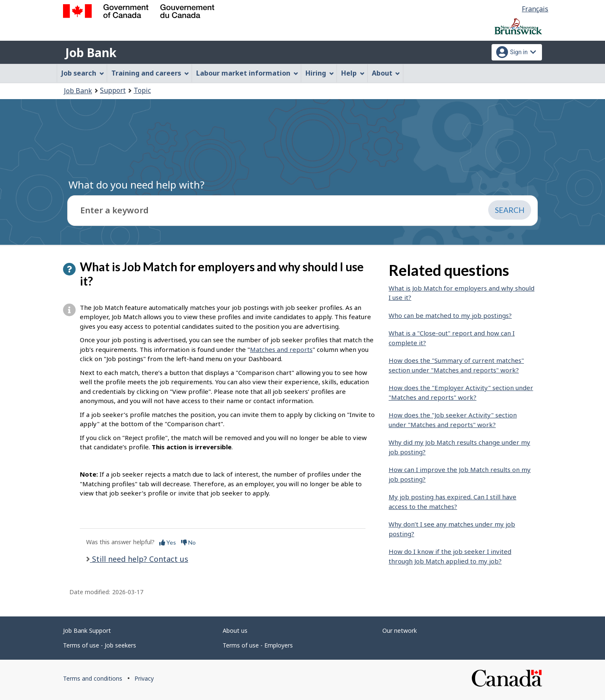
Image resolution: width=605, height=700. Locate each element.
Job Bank (91, 52)
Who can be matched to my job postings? (450, 315)
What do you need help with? (137, 185)
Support (113, 90)
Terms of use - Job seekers (100, 645)
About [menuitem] (386, 73)
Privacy (144, 678)
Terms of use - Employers (258, 645)
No (188, 542)
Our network (400, 631)
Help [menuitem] (353, 73)
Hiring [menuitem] (320, 73)
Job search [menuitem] (83, 73)
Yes (168, 542)
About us (235, 631)
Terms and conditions (93, 678)
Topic (142, 90)
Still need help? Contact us (139, 559)
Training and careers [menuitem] (150, 73)
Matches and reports (281, 349)
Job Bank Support (87, 631)
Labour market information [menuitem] (247, 73)
